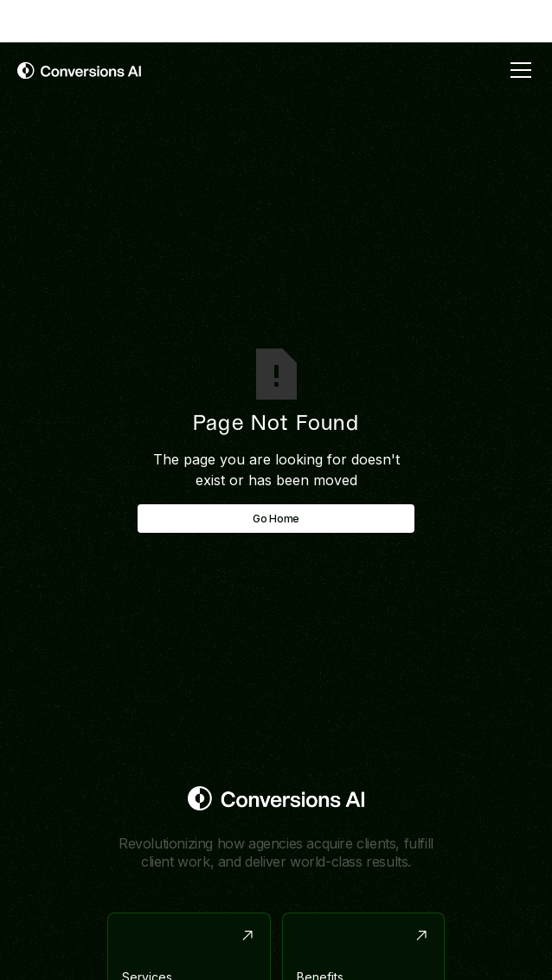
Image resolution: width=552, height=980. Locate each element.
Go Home (276, 519)
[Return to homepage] (276, 798)
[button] (517, 70)
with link (253, 20)
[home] (79, 70)
